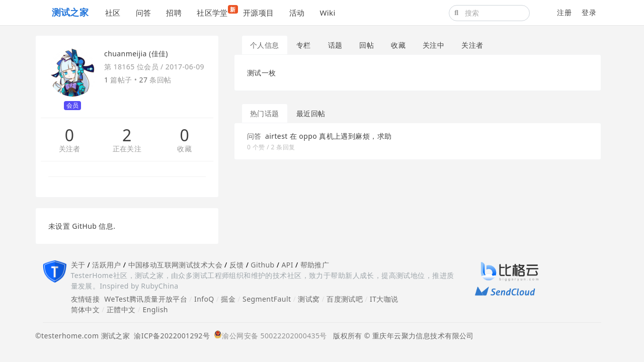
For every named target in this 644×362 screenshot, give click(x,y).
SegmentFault (267, 299)
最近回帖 (311, 113)
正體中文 (121, 309)
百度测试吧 (345, 299)
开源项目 (259, 13)
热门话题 (265, 113)
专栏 (304, 45)
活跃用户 (107, 265)
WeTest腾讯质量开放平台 (146, 299)
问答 (144, 13)
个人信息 (265, 45)
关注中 (433, 45)
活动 (297, 13)
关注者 (70, 149)
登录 (589, 12)
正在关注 (127, 149)
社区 (113, 13)
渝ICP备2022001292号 (170, 336)
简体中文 (86, 309)
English (155, 309)
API (287, 265)
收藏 (184, 149)
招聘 (174, 13)
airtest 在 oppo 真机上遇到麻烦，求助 (329, 136)
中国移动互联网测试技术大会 (175, 265)
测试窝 (309, 299)
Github (262, 265)
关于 (78, 265)
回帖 (367, 45)
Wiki (327, 13)
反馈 (237, 265)
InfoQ (204, 299)
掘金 (228, 299)
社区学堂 (216, 11)
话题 (335, 45)
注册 (564, 12)
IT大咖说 (384, 299)
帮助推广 (315, 265)
